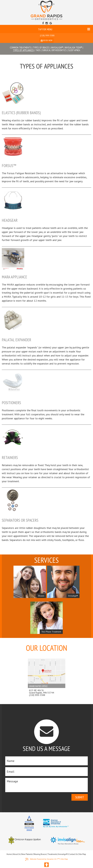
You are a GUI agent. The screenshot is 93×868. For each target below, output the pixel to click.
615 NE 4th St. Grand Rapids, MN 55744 (42, 691)
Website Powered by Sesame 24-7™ (42, 859)
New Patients (27, 854)
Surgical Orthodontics (54, 50)
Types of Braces (41, 48)
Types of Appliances (23, 50)
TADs (38, 50)
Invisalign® (57, 48)
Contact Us (73, 854)
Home (9, 854)
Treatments (52, 854)
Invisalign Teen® (73, 48)
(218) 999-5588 (47, 35)
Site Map (82, 854)
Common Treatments (21, 48)
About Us (17, 854)
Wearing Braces (40, 854)
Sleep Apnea (74, 50)
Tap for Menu (64, 29)
